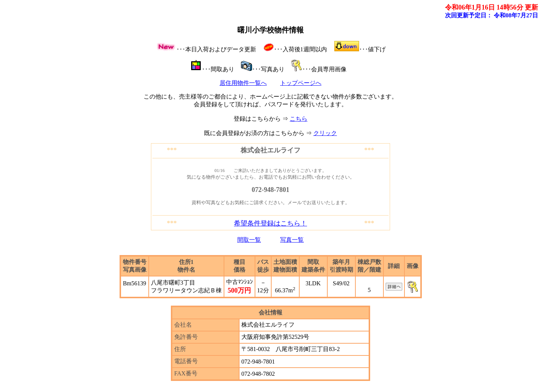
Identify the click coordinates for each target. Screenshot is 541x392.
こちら (299, 119)
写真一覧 (292, 240)
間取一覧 (249, 240)
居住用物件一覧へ (243, 83)
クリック (325, 133)
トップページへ (301, 83)
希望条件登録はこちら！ (270, 223)
